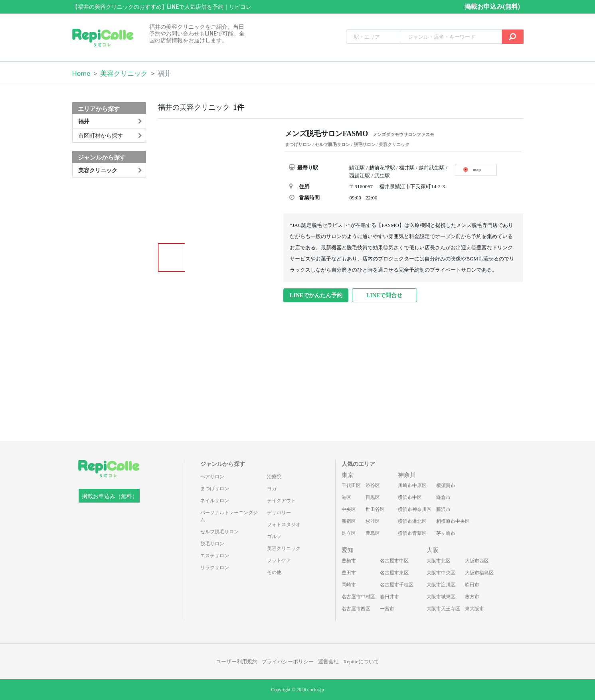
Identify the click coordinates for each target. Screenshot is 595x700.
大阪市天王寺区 (443, 609)
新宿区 (349, 521)
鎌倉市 (443, 497)
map (472, 170)
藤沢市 (443, 509)
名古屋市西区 (356, 609)
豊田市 (349, 573)
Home (81, 73)
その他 (274, 572)
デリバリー (279, 513)
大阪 (433, 550)
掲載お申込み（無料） (110, 496)
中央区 (349, 509)
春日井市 (389, 597)
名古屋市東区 (394, 573)
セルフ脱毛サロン (219, 532)
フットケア (279, 560)
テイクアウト (281, 501)
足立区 (349, 533)
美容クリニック (124, 73)
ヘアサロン (212, 477)
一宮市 (387, 609)
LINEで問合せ (384, 295)
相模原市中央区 (453, 521)
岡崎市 (349, 585)
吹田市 (472, 585)
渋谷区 (373, 485)
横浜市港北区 (412, 521)
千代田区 (351, 485)
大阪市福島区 (479, 573)
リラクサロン (215, 568)
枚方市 (472, 597)
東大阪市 (474, 609)
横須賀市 (446, 485)
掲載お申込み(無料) (492, 7)
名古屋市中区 (394, 561)
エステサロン (215, 556)
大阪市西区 (477, 561)
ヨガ (272, 489)
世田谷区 (375, 509)
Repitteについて (362, 662)
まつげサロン (215, 489)
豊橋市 (349, 561)
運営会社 (328, 662)
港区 (346, 497)
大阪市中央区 (441, 573)
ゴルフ (274, 536)
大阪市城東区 (441, 597)
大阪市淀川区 (441, 585)
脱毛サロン (212, 544)
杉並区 (373, 521)
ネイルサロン (215, 501)
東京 (348, 475)
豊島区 (373, 533)
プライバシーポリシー (288, 662)
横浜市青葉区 (412, 533)
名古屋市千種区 (397, 585)
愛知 (348, 550)
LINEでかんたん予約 (316, 295)
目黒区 (373, 497)
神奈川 (407, 475)
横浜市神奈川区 (415, 509)
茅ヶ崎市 (446, 533)
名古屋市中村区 (358, 597)
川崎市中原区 (412, 485)
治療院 (274, 477)
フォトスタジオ (284, 525)
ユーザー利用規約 (237, 662)
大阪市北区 (439, 561)
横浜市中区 (410, 497)
